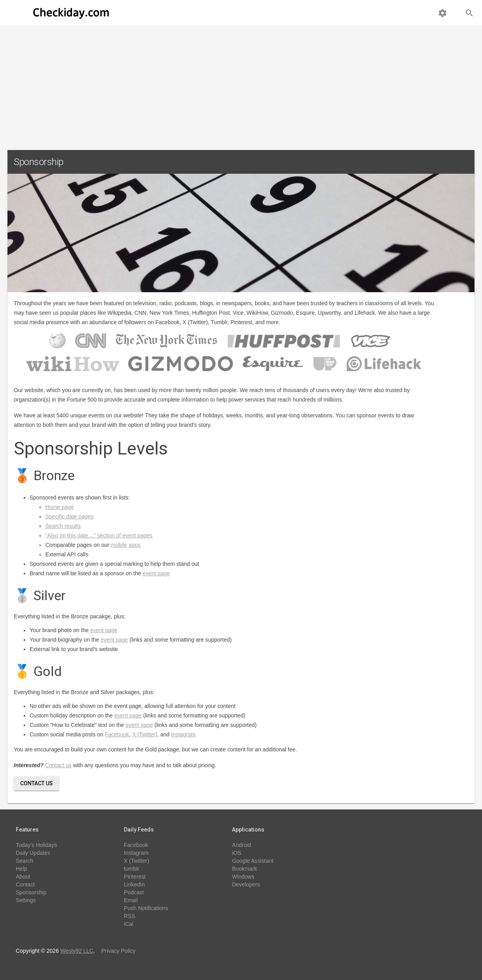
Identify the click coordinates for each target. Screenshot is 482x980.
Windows (243, 877)
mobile (119, 545)
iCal (129, 924)
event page (156, 573)
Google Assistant (253, 861)
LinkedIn (134, 884)
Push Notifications (146, 908)
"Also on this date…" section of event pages (99, 535)
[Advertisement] (241, 84)
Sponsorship (31, 892)
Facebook (117, 734)
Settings (26, 900)
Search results (63, 526)
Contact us (58, 765)
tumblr (132, 869)
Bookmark (244, 869)
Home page (60, 507)
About (23, 877)
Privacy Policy (119, 951)
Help (21, 869)
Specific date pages (69, 516)
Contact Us (36, 783)
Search (24, 861)
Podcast (134, 892)
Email (131, 900)
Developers (246, 884)
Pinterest (135, 877)
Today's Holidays (36, 845)
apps (135, 545)
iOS (236, 853)
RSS (130, 916)
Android (241, 845)
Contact (25, 884)
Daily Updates (33, 853)
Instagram (183, 734)
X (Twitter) (145, 734)
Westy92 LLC (77, 951)
